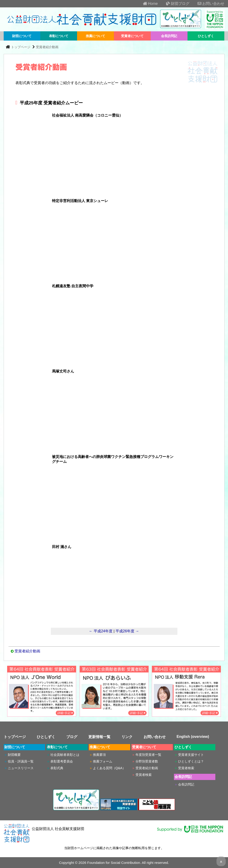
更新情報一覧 (99, 737)
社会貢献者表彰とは (65, 755)
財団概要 (14, 755)
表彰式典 (57, 768)
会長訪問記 (169, 36)
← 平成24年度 (101, 631)
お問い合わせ (207, 4)
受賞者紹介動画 (47, 47)
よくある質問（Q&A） (109, 768)
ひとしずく (206, 36)
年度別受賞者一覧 (148, 755)
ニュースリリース (21, 768)
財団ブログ (174, 4)
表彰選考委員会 (62, 761)
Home (147, 4)
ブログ (72, 737)
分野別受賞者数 (147, 761)
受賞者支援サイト (191, 755)
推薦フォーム (103, 761)
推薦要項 (99, 755)
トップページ (21, 47)
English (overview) (193, 737)
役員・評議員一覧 (21, 761)
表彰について (59, 36)
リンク (127, 737)
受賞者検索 (144, 775)
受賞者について (132, 36)
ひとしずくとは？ (191, 761)
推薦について (95, 36)
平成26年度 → (127, 631)
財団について (22, 36)
